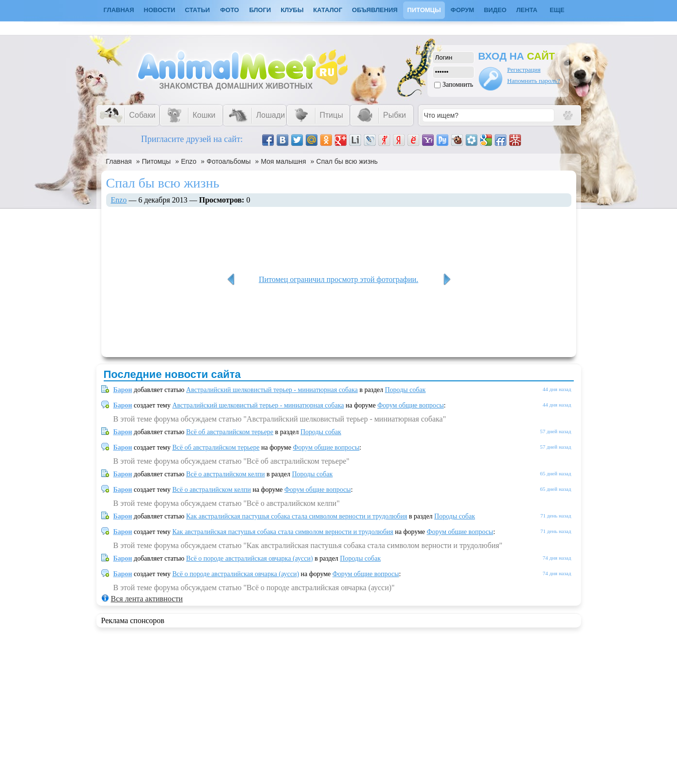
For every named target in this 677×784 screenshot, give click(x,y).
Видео (495, 10)
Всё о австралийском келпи (225, 474)
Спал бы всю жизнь (347, 161)
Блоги (260, 10)
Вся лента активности (147, 599)
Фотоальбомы (228, 161)
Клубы (292, 10)
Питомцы (424, 10)
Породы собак (405, 390)
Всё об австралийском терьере (230, 432)
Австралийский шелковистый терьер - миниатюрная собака (272, 390)
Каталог (328, 10)
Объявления (375, 10)
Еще (557, 10)
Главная (119, 161)
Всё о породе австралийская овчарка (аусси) (250, 558)
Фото (229, 10)
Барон (123, 390)
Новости (160, 10)
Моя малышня (283, 161)
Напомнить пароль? (534, 81)
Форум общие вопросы (411, 405)
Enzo (189, 161)
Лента (527, 10)
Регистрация (524, 70)
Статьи (198, 10)
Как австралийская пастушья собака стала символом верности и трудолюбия (297, 516)
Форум (463, 10)
